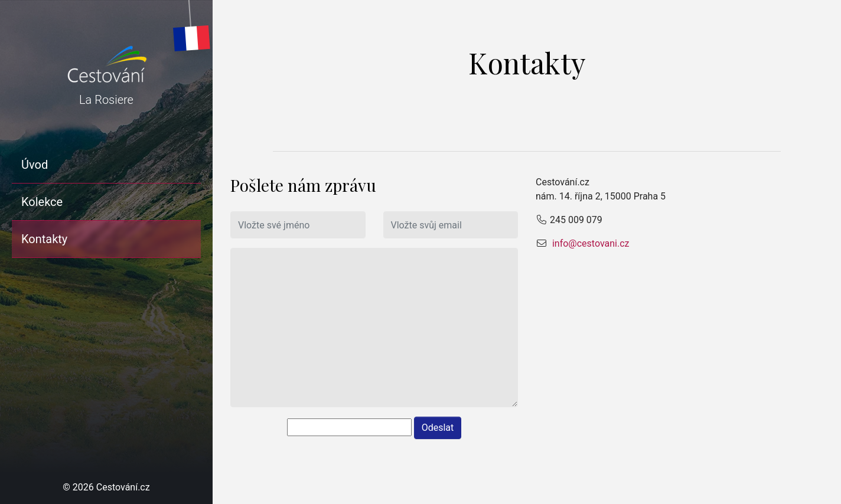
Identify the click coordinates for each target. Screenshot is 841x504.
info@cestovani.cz (590, 243)
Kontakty (44, 239)
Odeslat (438, 428)
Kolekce (42, 202)
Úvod (35, 165)
